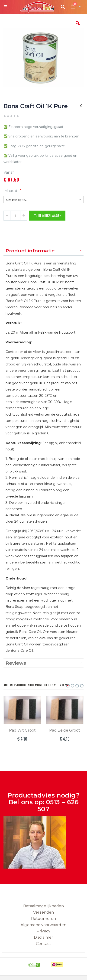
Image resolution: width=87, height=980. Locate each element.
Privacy (43, 931)
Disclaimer (43, 937)
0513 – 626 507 (58, 806)
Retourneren (44, 919)
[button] (78, 27)
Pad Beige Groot (65, 730)
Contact (43, 944)
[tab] (43, 251)
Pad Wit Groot (22, 730)
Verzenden (44, 912)
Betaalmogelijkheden (43, 906)
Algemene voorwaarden (43, 925)
